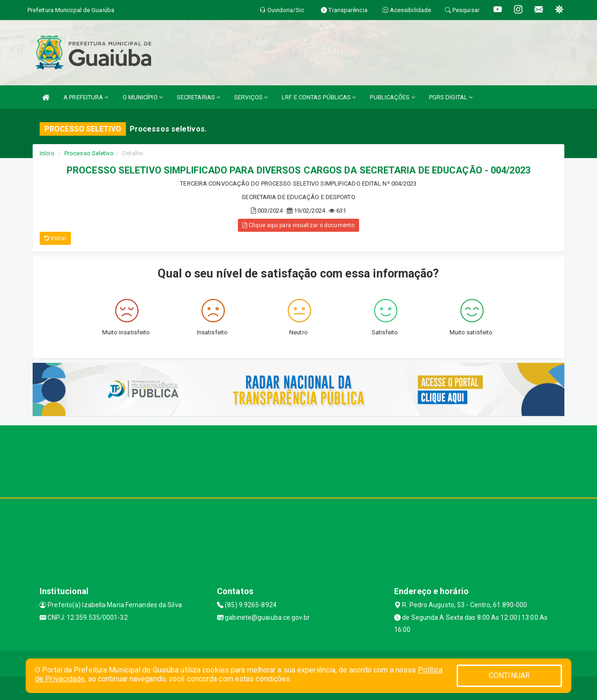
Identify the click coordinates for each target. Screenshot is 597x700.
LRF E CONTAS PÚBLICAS (319, 97)
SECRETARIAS (198, 97)
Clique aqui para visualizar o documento (298, 225)
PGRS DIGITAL (451, 97)
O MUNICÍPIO (143, 97)
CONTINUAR (509, 676)
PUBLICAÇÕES (392, 97)
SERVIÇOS (251, 97)
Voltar (55, 238)
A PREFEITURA (86, 97)
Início (47, 153)
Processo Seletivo (89, 153)
